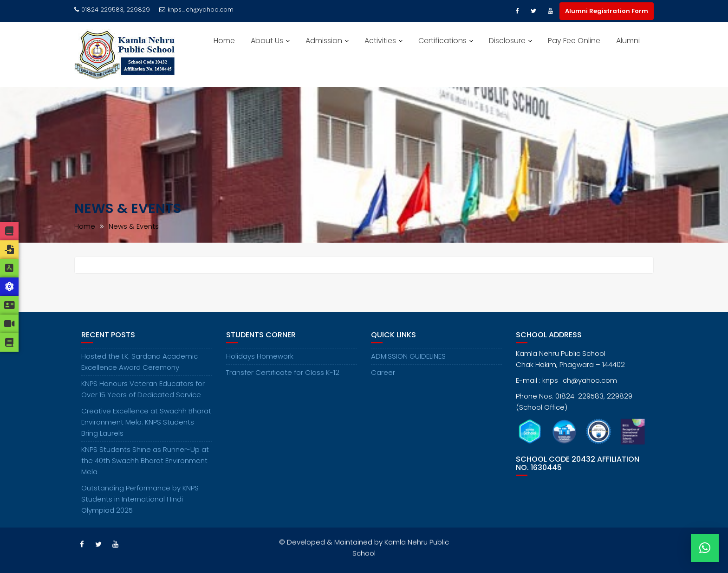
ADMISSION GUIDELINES (408, 357)
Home (224, 41)
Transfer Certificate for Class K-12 (283, 374)
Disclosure (507, 41)
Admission (324, 41)
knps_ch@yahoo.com (196, 10)
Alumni (628, 41)
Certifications (442, 41)
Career (383, 374)
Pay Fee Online (574, 41)
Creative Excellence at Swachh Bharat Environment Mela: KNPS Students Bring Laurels (146, 423)
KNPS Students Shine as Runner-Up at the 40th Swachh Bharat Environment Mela (145, 462)
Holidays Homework (260, 357)
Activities (380, 41)
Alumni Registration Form (607, 11)
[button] (705, 548)
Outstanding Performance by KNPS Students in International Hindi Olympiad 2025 (140, 500)
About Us (267, 41)
